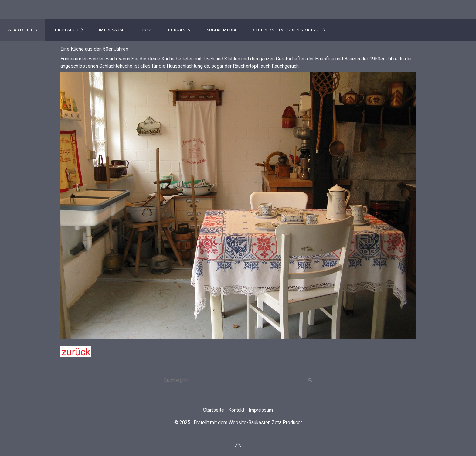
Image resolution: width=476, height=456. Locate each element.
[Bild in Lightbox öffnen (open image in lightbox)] (238, 206)
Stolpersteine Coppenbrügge (287, 30)
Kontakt (236, 410)
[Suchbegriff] (238, 380)
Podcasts (179, 30)
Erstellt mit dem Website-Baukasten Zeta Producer (248, 422)
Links (146, 30)
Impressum (111, 30)
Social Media (222, 30)
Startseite (21, 30)
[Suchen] (311, 380)
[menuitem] (23, 30)
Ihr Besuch (66, 30)
